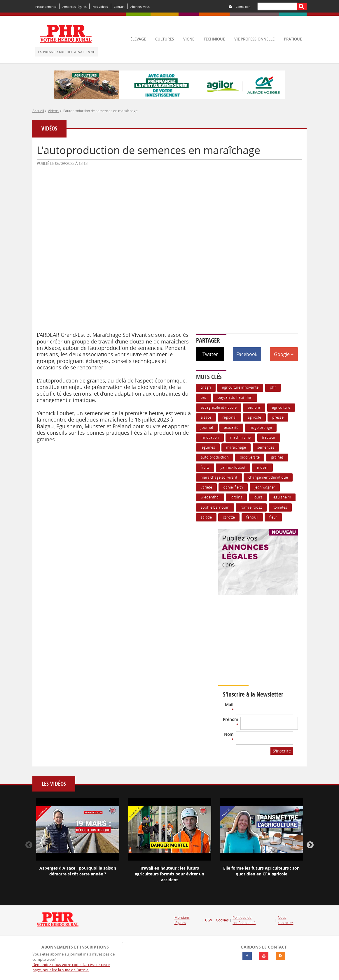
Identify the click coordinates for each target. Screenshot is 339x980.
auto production (215, 457)
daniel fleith (233, 487)
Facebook (247, 354)
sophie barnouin (215, 507)
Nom (229, 737)
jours (258, 497)
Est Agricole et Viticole (219, 407)
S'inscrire (282, 751)
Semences (266, 447)
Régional (229, 417)
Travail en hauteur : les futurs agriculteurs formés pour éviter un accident (169, 874)
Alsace (206, 417)
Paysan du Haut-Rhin (235, 398)
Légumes (208, 447)
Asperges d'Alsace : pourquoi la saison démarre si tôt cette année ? (78, 871)
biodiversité (250, 457)
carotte (229, 517)
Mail (229, 707)
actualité (231, 428)
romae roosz (251, 507)
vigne (189, 39)
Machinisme (240, 437)
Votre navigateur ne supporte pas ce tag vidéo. (271, 649)
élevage (138, 39)
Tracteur (269, 437)
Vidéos (53, 111)
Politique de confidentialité (244, 920)
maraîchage (236, 447)
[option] (78, 842)
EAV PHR (254, 407)
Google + (284, 354)
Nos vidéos (100, 7)
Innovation (210, 437)
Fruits (205, 467)
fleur (273, 517)
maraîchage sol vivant (219, 477)
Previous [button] (29, 845)
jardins (236, 497)
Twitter (210, 354)
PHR (273, 387)
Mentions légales (182, 920)
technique (214, 39)
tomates (280, 507)
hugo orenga (261, 428)
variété (206, 487)
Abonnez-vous (140, 7)
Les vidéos (54, 784)
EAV (204, 398)
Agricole (254, 417)
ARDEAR (262, 467)
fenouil (252, 517)
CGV (209, 920)
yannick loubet (233, 467)
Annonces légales (75, 7)
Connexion (243, 7)
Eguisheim (282, 497)
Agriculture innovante (240, 387)
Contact (119, 7)
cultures (165, 39)
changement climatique (268, 477)
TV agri (206, 387)
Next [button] (310, 845)
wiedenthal (210, 497)
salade (206, 517)
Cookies (222, 920)
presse (278, 417)
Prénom (230, 722)
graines (277, 457)
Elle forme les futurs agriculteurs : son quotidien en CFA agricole (261, 871)
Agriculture (281, 407)
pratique (293, 39)
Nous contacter (285, 920)
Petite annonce (46, 7)
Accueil (38, 111)
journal (207, 428)
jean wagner (265, 487)
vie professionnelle (254, 39)
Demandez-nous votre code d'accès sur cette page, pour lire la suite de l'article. (71, 967)
